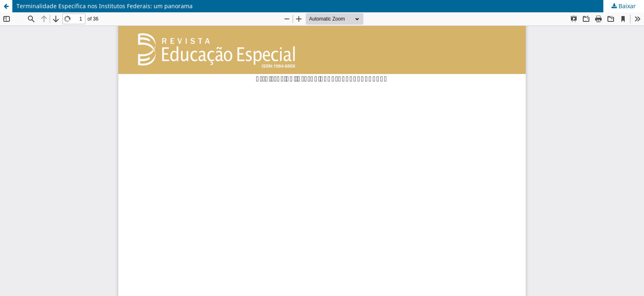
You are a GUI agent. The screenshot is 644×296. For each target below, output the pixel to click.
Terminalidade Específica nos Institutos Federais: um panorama (105, 6)
